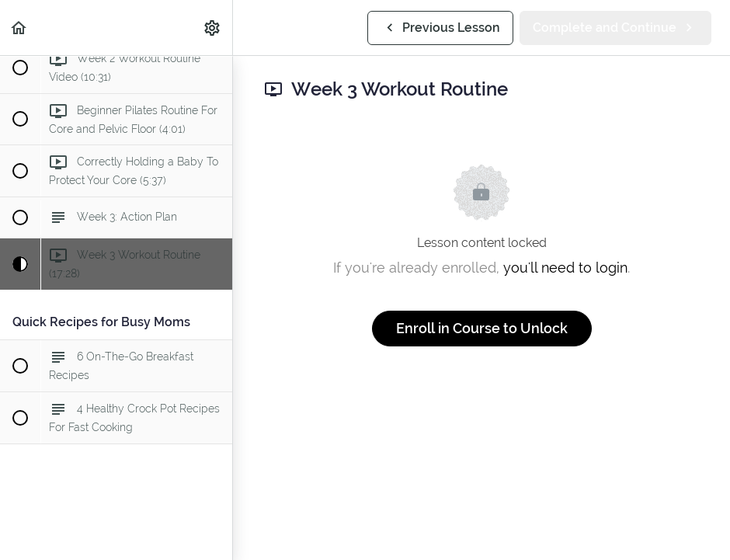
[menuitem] (213, 28)
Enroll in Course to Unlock (482, 328)
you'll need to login (565, 268)
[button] (19, 28)
